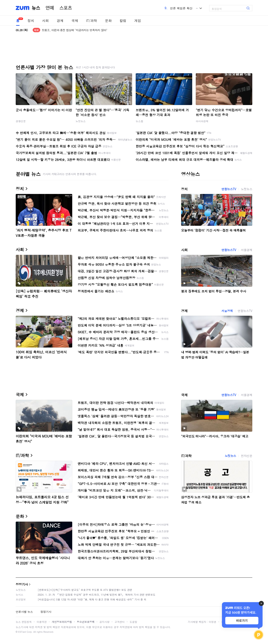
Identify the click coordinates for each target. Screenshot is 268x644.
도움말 (133, 622)
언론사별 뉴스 (24, 612)
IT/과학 (91, 21)
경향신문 (21, 121)
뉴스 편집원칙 (24, 622)
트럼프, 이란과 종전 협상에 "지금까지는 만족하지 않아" (75, 30)
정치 (31, 21)
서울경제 (247, 250)
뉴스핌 (139, 121)
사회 (45, 21)
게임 (138, 21)
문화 (108, 21)
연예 (50, 8)
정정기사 (22, 584)
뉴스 (36, 8)
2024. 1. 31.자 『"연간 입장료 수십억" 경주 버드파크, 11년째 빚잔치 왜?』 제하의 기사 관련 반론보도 (97, 595)
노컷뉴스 (81, 121)
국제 (75, 21)
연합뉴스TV (229, 189)
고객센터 (120, 622)
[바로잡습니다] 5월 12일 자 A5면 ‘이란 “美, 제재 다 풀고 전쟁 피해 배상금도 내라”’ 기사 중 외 (92, 599)
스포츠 (66, 8)
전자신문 (247, 456)
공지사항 (104, 622)
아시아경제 (202, 121)
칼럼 (123, 21)
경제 (60, 21)
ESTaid (22, 632)
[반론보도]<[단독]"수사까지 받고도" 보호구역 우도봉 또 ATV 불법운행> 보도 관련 (85, 590)
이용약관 (42, 622)
